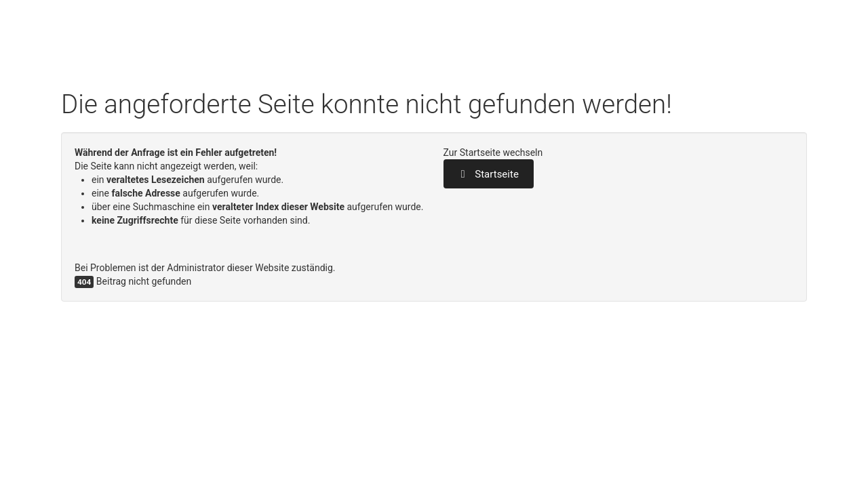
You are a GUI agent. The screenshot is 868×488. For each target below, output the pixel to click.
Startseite (489, 174)
